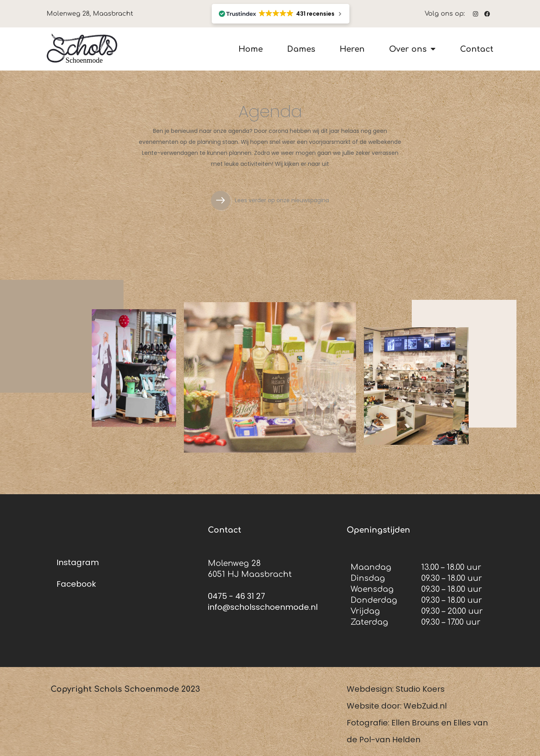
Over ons (412, 49)
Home (251, 49)
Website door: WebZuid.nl (397, 706)
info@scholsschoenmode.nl (263, 607)
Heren (352, 49)
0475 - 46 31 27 (236, 596)
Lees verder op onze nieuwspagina (282, 200)
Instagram (78, 562)
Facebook (76, 584)
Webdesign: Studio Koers (396, 689)
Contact (477, 49)
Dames (301, 49)
